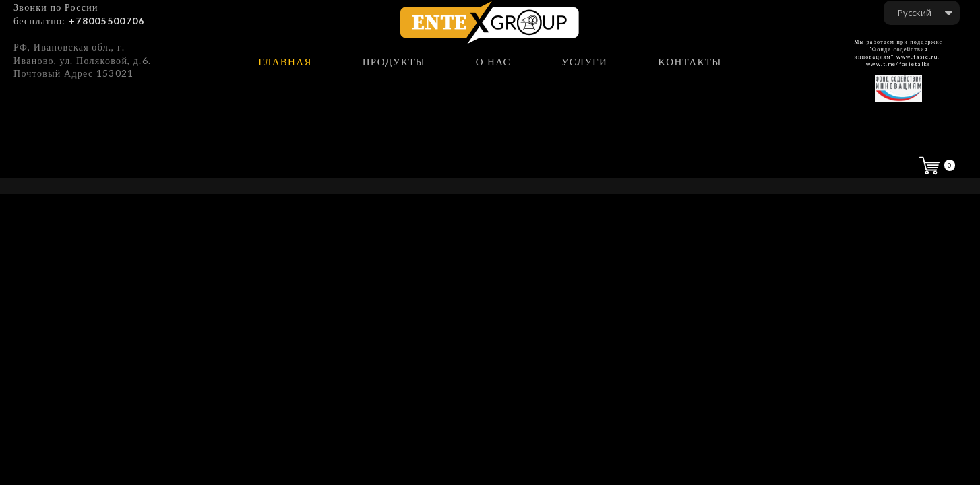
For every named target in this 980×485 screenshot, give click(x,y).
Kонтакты (690, 62)
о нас (493, 62)
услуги (584, 62)
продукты (394, 62)
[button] (922, 13)
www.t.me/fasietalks (898, 64)
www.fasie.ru (917, 57)
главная (285, 62)
